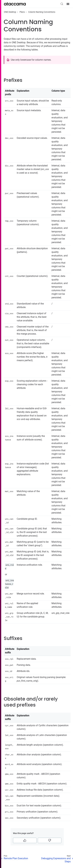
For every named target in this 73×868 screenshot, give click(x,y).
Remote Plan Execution (16, 858)
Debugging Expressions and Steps (56, 860)
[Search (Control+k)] (62, 4)
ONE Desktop (10, 12)
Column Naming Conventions (42, 12)
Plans (22, 12)
